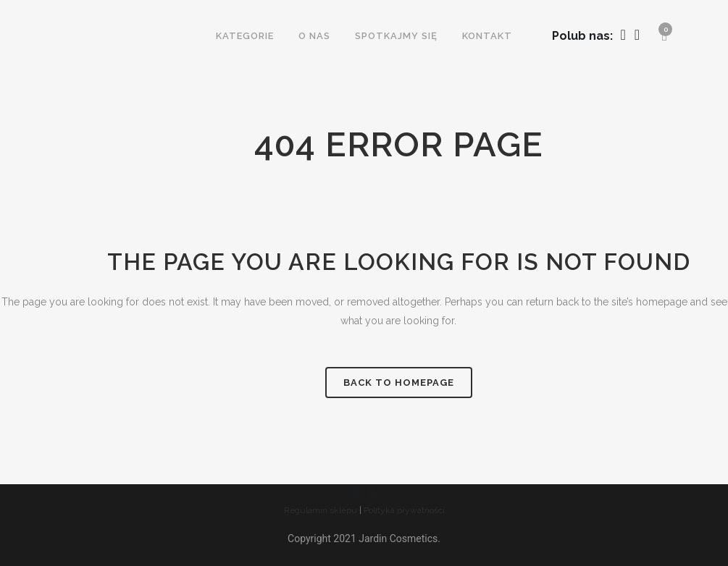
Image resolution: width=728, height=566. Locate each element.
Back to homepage (399, 383)
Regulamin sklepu (321, 510)
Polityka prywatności (404, 510)
